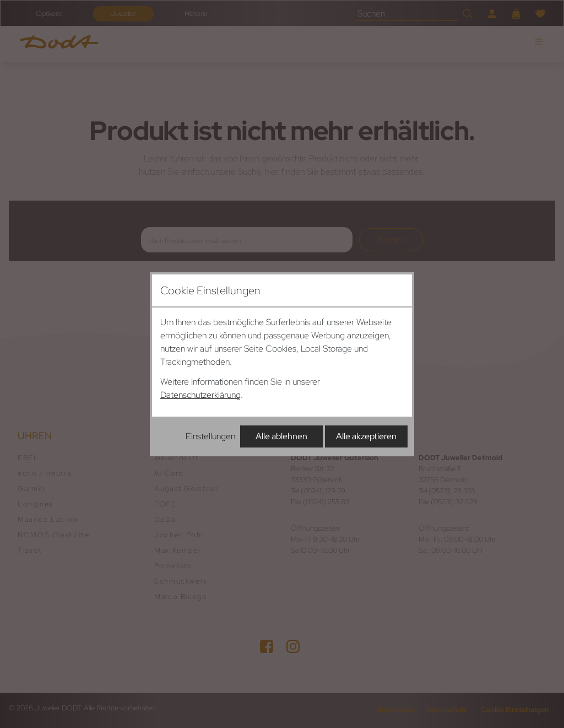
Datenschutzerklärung (200, 395)
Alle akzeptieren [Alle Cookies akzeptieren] (366, 436)
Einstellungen (210, 436)
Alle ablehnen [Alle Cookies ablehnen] (281, 436)
